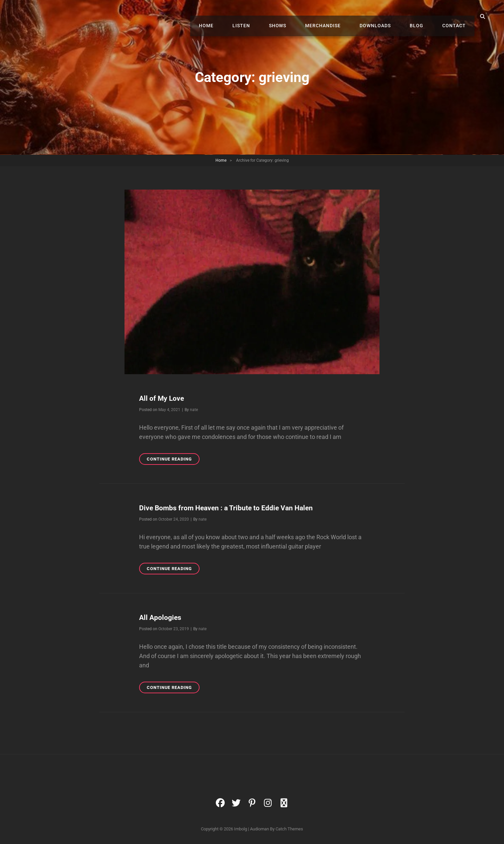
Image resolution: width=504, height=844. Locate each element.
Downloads (386, 17)
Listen (264, 17)
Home (234, 17)
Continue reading (173, 460)
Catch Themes (289, 829)
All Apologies (163, 617)
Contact (456, 17)
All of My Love (165, 398)
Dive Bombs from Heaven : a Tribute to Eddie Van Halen (239, 508)
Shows (297, 17)
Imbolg (241, 829)
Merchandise (338, 17)
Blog (423, 17)
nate (194, 410)
